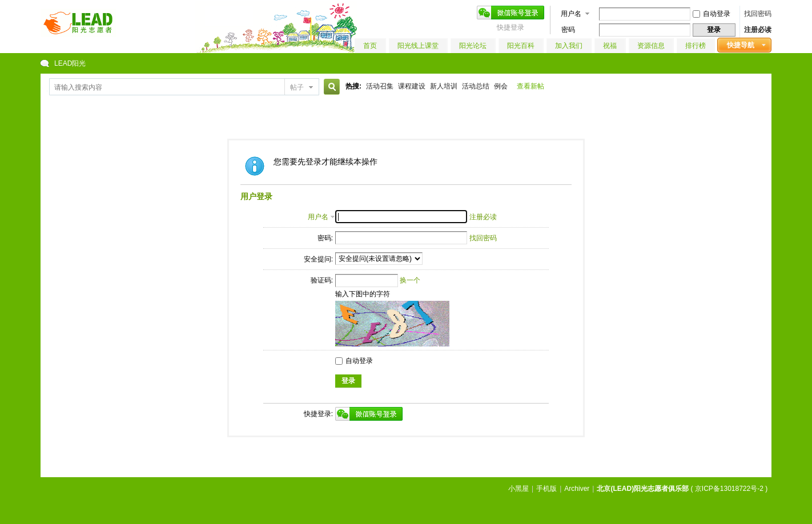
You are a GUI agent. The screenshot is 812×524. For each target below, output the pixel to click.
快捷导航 (741, 45)
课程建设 (412, 86)
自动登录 (711, 14)
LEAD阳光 (70, 63)
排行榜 (696, 46)
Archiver (577, 489)
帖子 (297, 87)
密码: (325, 238)
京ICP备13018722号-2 (729, 489)
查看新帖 (530, 86)
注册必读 (758, 30)
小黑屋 (518, 489)
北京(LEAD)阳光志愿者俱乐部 (643, 489)
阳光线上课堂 (418, 46)
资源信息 (651, 46)
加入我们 (569, 46)
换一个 (410, 280)
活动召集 (380, 86)
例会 (501, 86)
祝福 (610, 46)
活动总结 (476, 86)
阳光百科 (521, 46)
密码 (568, 30)
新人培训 (444, 86)
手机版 (546, 489)
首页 (370, 46)
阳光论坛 (473, 46)
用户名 (571, 14)
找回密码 (758, 14)
